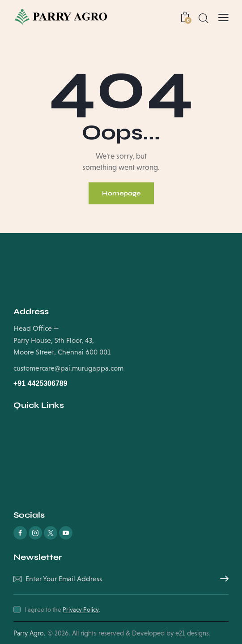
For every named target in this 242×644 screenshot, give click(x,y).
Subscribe (222, 579)
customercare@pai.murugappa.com (68, 368)
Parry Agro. (30, 633)
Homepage (121, 193)
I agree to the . (62, 609)
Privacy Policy (81, 610)
